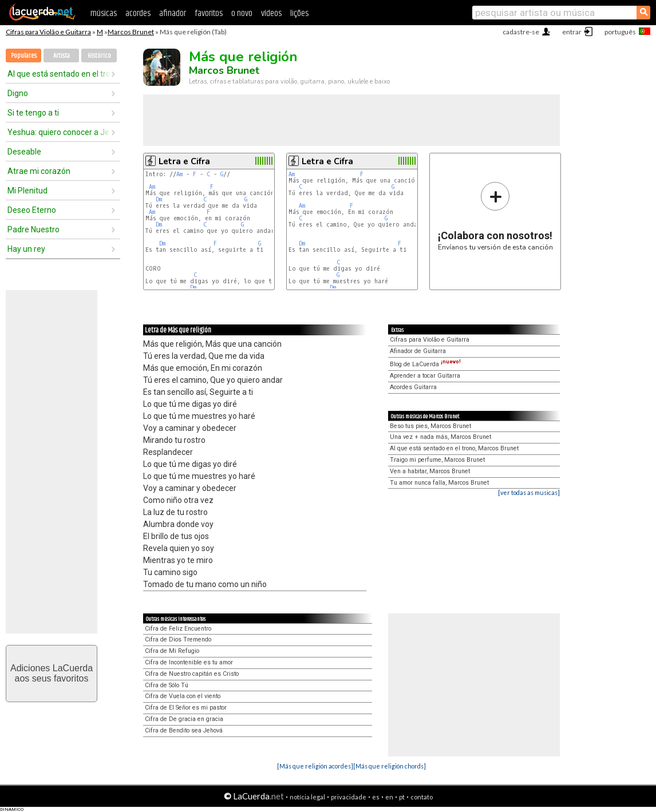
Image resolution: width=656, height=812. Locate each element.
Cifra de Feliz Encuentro (178, 629)
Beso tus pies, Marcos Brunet (430, 426)
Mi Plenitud (27, 191)
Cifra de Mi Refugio (172, 651)
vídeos (271, 13)
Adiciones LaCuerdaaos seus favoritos (52, 673)
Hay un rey (26, 249)
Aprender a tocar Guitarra (425, 376)
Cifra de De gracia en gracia (184, 719)
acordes (138, 13)
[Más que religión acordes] (315, 766)
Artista (62, 56)
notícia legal (307, 797)
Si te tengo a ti (33, 113)
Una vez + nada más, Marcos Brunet (440, 437)
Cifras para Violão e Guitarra (48, 32)
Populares (24, 56)
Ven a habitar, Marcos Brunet (430, 471)
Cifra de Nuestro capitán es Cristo (192, 674)
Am (179, 174)
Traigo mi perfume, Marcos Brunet (437, 460)
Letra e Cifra (184, 161)
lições (299, 13)
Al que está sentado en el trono (59, 74)
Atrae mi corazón (39, 171)
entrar (572, 32)
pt (402, 797)
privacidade (349, 797)
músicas (104, 13)
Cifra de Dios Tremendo (178, 639)
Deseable (24, 152)
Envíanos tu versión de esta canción (495, 216)
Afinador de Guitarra (418, 351)
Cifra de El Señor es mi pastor (186, 708)
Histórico (99, 56)
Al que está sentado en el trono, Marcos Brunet (454, 448)
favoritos (209, 13)
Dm (159, 199)
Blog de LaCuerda (425, 364)
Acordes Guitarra (413, 387)
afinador (173, 13)
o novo (242, 13)
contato (422, 797)
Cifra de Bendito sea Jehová (184, 730)
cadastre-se (521, 32)
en (389, 797)
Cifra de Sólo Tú (167, 685)
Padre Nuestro (33, 229)
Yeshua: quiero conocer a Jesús (59, 132)
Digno (18, 93)
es (376, 797)
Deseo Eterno (32, 210)
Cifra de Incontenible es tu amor (189, 662)
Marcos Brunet (131, 32)
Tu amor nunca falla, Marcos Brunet (439, 483)
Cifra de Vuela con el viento (183, 696)
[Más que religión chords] (390, 766)
